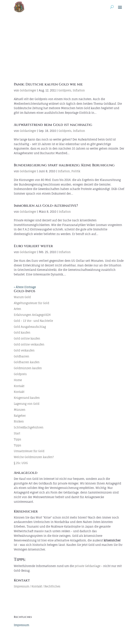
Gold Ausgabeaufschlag (30, 327)
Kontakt (19, 386)
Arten (17, 309)
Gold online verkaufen (29, 344)
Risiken (19, 421)
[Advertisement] (69, 43)
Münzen (20, 410)
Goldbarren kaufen (27, 362)
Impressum (21, 625)
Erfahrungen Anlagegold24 (32, 315)
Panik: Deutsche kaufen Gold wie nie (48, 84)
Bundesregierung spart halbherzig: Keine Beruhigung (64, 165)
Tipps (17, 439)
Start (17, 433)
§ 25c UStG (21, 463)
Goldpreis (65, 90)
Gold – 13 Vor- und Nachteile (33, 321)
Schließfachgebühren (29, 427)
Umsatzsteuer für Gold (29, 451)
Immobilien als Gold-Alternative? (46, 206)
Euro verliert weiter (33, 246)
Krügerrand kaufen (27, 398)
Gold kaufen (22, 332)
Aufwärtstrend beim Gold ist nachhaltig (53, 125)
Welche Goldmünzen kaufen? (34, 457)
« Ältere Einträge (25, 287)
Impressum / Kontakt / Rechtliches (37, 586)
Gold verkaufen (24, 350)
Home (18, 380)
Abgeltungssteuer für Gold (31, 303)
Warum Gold (22, 297)
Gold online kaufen (27, 338)
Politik (76, 171)
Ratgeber (20, 416)
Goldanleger (28, 90)
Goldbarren (21, 356)
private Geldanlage (88, 566)
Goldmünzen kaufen (28, 368)
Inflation (79, 90)
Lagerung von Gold (27, 404)
